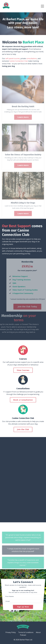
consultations (32, 58)
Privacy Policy (11, 632)
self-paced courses (13, 58)
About (38, 632)
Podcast (23, 635)
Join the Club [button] (23, 429)
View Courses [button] (23, 370)
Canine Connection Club (19, 61)
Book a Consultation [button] (23, 400)
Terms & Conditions (26, 632)
